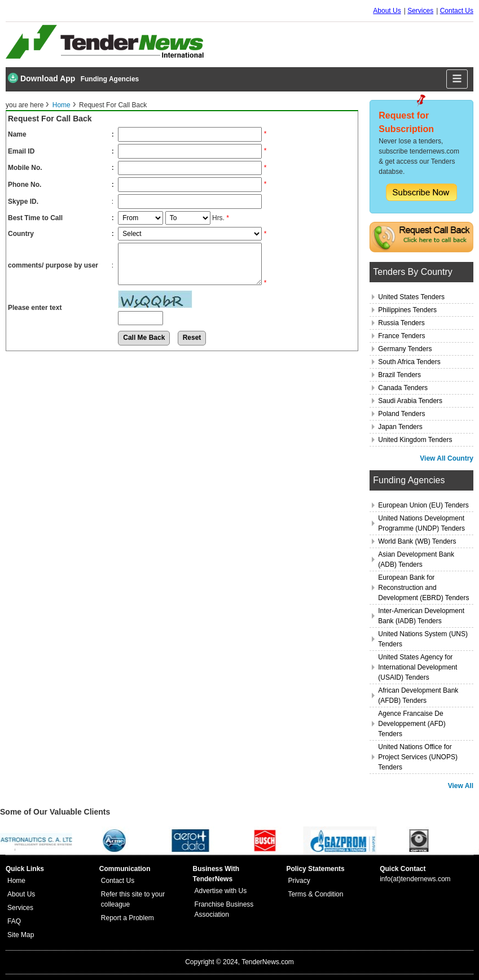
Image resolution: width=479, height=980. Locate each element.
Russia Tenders (401, 323)
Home (61, 105)
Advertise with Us (221, 891)
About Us (387, 11)
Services (420, 11)
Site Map (21, 935)
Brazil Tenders (399, 375)
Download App (41, 78)
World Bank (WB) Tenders (417, 541)
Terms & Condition (315, 894)
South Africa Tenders (409, 362)
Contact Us (457, 11)
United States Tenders (411, 297)
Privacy (299, 881)
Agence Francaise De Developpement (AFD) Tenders (412, 724)
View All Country (447, 458)
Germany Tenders (405, 349)
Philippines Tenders (407, 310)
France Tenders (401, 336)
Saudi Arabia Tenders (410, 401)
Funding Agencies (110, 79)
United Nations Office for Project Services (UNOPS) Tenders (418, 757)
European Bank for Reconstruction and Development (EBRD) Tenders (423, 588)
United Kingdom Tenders (415, 440)
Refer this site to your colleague (133, 899)
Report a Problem (128, 918)
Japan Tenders (400, 427)
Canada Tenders (403, 388)
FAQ (14, 921)
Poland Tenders (401, 414)
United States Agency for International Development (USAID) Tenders (418, 667)
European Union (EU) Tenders (423, 505)
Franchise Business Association (224, 909)
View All (461, 786)
